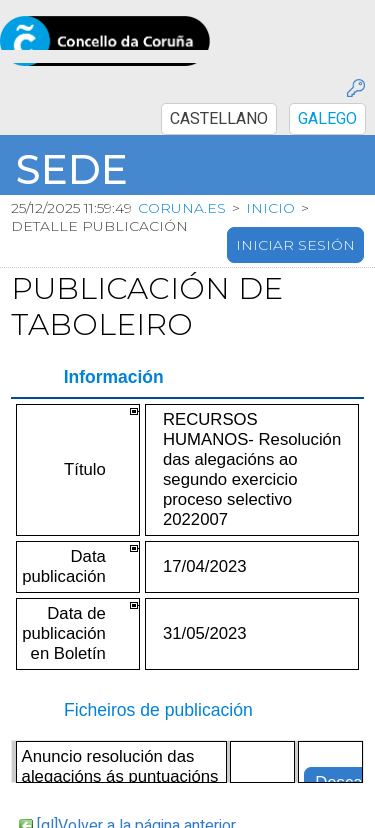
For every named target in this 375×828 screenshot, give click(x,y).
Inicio (270, 208)
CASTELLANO (219, 119)
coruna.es (182, 208)
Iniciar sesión (295, 245)
